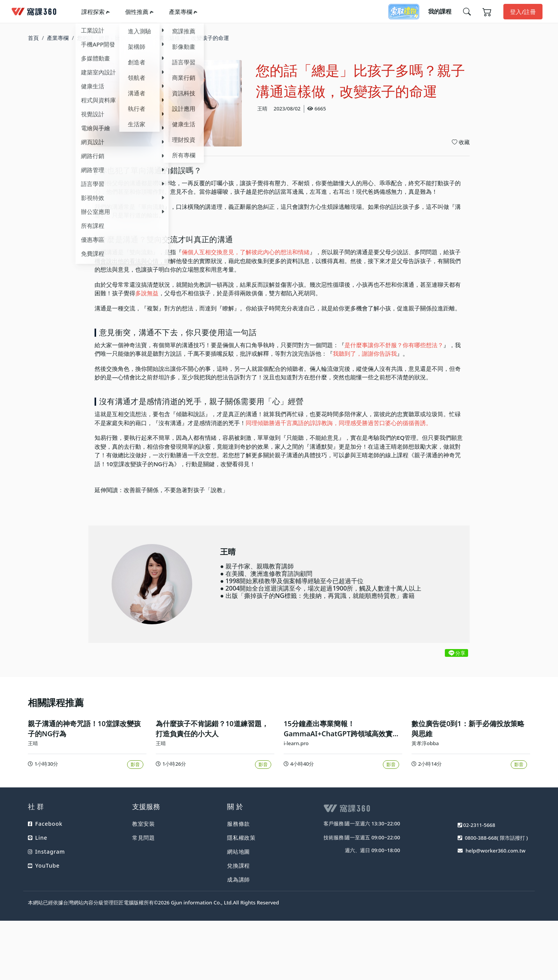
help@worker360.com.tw (495, 916)
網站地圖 (239, 917)
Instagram (46, 917)
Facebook (45, 889)
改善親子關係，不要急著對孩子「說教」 (176, 490)
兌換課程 (239, 931)
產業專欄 (181, 12)
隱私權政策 (241, 903)
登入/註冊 (523, 12)
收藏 (461, 142)
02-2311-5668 (479, 890)
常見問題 (144, 903)
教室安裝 (144, 889)
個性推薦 (137, 12)
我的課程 (440, 11)
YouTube (44, 931)
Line (38, 903)
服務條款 (239, 889)
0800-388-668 (481, 903)
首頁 (33, 38)
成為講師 (239, 945)
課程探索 (93, 12)
